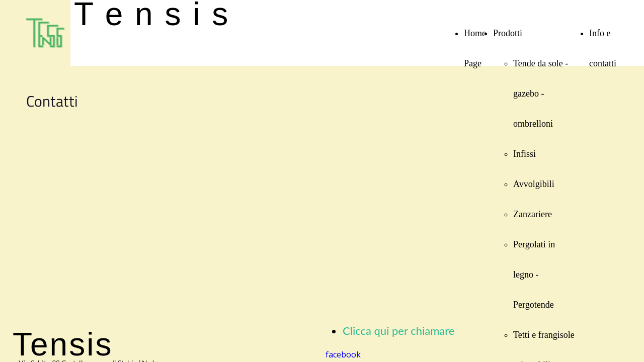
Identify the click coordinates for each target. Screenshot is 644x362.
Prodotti (508, 33)
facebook (343, 354)
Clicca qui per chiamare (398, 331)
